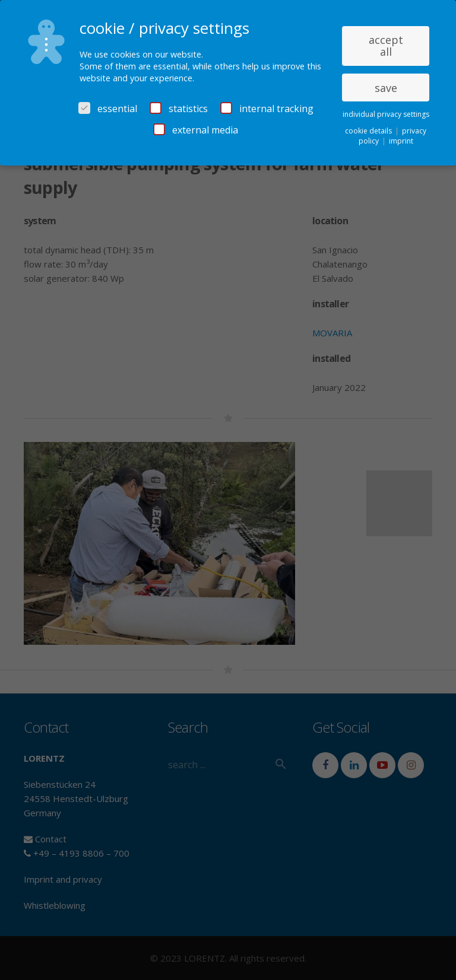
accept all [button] (386, 46)
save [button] (386, 88)
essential (108, 109)
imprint (401, 141)
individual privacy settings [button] (386, 114)
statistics (179, 109)
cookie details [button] (369, 131)
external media (196, 130)
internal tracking (267, 109)
